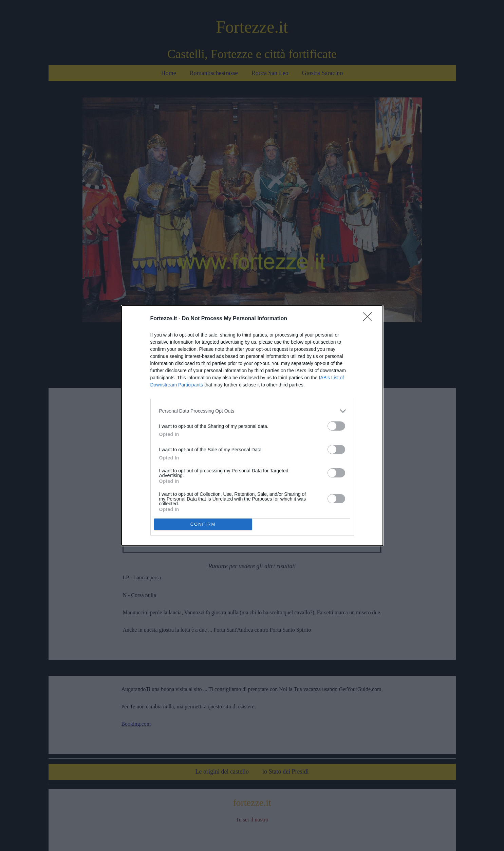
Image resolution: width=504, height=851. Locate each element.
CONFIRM (203, 524)
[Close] (370, 319)
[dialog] (252, 426)
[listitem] (252, 411)
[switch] (336, 426)
